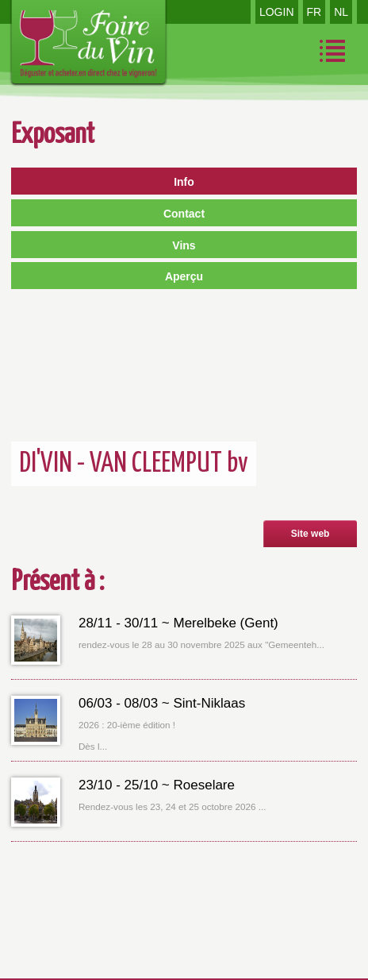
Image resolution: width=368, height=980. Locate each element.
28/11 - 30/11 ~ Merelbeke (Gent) (178, 623)
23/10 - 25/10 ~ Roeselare (157, 785)
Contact (184, 214)
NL (341, 12)
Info (184, 182)
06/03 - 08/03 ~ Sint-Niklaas (162, 703)
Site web (310, 534)
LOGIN (277, 12)
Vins (184, 245)
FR (314, 12)
